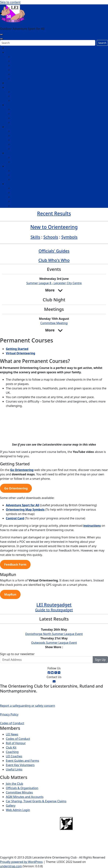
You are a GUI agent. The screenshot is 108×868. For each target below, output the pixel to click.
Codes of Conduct (24, 175)
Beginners (13, 87)
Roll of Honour (16, 743)
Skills (35, 237)
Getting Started (17, 349)
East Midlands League (27, 70)
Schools (51, 237)
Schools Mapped (23, 149)
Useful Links (14, 769)
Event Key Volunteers (20, 765)
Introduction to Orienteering (31, 92)
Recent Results (54, 213)
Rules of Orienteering (26, 118)
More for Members (24, 206)
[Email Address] (46, 660)
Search (102, 43)
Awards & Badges (24, 140)
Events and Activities (26, 57)
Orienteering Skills (24, 114)
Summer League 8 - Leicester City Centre (54, 283)
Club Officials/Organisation (30, 197)
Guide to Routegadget (54, 610)
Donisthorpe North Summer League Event (54, 634)
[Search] (48, 43)
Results (11, 83)
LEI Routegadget (54, 605)
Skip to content (10, 2)
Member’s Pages (17, 184)
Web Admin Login (18, 810)
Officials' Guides (54, 251)
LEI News (18, 201)
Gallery (11, 806)
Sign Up (100, 660)
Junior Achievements (26, 136)
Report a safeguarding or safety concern (28, 706)
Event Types (20, 96)
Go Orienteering (22, 470)
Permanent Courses (19, 153)
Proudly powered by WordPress (21, 862)
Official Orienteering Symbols (32, 122)
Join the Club (20, 100)
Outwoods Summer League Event (54, 643)
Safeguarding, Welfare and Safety (34, 171)
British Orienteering (25, 74)
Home (10, 48)
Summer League (23, 61)
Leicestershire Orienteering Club (22, 25)
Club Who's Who (54, 260)
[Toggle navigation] (1, 35)
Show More (53, 647)
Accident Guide (22, 179)
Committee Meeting (54, 323)
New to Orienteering (54, 227)
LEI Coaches (14, 756)
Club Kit (17, 192)
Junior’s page (20, 131)
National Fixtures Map (27, 79)
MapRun (17, 162)
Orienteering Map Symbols (25, 510)
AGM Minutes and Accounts (25, 797)
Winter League (22, 65)
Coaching (12, 752)
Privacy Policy (9, 714)
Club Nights (20, 109)
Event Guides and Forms (22, 761)
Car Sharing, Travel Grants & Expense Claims (36, 801)
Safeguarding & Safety (21, 166)
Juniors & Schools (18, 127)
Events (10, 52)
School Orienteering (25, 144)
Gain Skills (13, 105)
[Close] (1, 39)
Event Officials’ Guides (27, 188)
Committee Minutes (19, 792)
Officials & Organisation (22, 788)
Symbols (69, 237)
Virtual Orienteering (20, 353)
